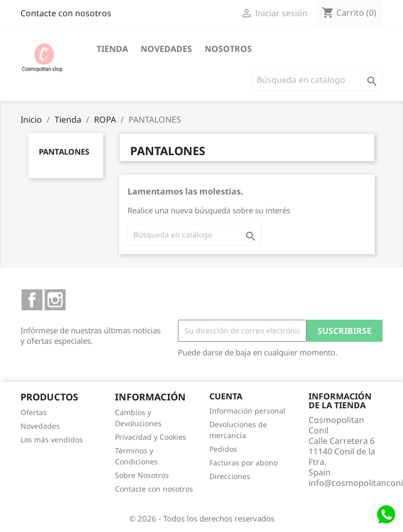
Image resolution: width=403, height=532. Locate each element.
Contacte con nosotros (66, 13)
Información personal (247, 411)
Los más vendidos (52, 439)
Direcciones (230, 476)
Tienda (112, 49)
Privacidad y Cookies (151, 437)
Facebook (32, 300)
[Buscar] (317, 80)
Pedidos (223, 449)
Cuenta (226, 396)
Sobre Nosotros (142, 475)
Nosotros (228, 49)
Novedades (166, 49)
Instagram (55, 300)
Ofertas (34, 412)
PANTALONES (64, 151)
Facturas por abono (243, 463)
